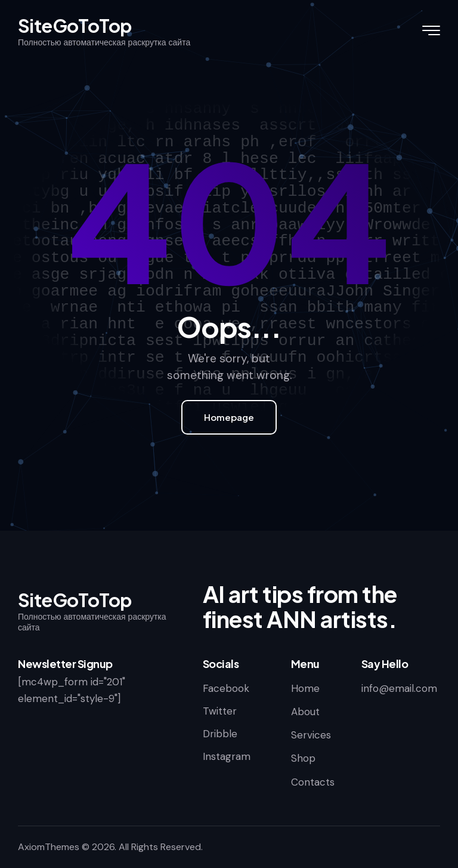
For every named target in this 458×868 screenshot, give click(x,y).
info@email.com (399, 688)
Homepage (229, 417)
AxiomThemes (49, 847)
